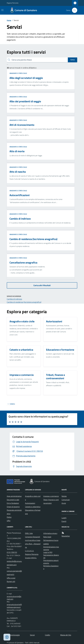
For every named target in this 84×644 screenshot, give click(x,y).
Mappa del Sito (66, 635)
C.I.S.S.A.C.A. (29, 551)
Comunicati (66, 500)
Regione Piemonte (13, 3)
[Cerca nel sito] (74, 10)
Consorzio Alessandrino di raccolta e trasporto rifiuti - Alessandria (33, 542)
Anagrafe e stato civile (18, 73)
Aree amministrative (14, 496)
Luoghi (64, 518)
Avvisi (64, 503)
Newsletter (66, 536)
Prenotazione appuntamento (51, 562)
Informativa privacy (50, 533)
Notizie (64, 496)
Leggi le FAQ (48, 552)
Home (9, 20)
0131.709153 (12, 552)
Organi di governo (13, 507)
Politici (9, 517)
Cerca (73, 60)
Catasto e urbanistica (33, 507)
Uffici (9, 521)
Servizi (32, 635)
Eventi (64, 521)
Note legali (47, 537)
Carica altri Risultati (42, 285)
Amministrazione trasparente (51, 548)
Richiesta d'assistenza (51, 567)
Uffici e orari (11, 578)
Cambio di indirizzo (14, 299)
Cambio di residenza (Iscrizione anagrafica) (24, 302)
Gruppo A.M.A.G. (31, 558)
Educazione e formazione (33, 512)
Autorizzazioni (30, 503)
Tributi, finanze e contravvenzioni (51, 501)
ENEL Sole (29, 533)
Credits (47, 635)
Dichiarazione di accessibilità (51, 542)
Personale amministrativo (14, 512)
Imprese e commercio (51, 496)
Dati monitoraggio (13, 635)
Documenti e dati (13, 500)
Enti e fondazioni (13, 503)
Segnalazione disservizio (51, 556)
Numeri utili (11, 581)
